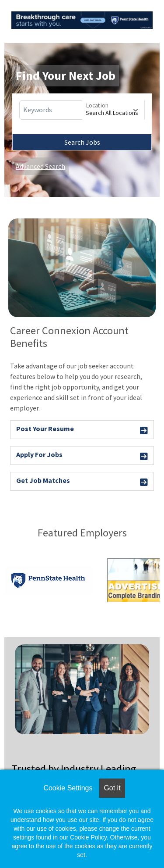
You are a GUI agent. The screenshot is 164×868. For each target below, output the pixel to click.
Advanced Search (40, 166)
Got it (112, 788)
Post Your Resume (82, 430)
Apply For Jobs (82, 456)
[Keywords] (51, 110)
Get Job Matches (82, 482)
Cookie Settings (68, 788)
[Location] (113, 110)
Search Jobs (82, 142)
